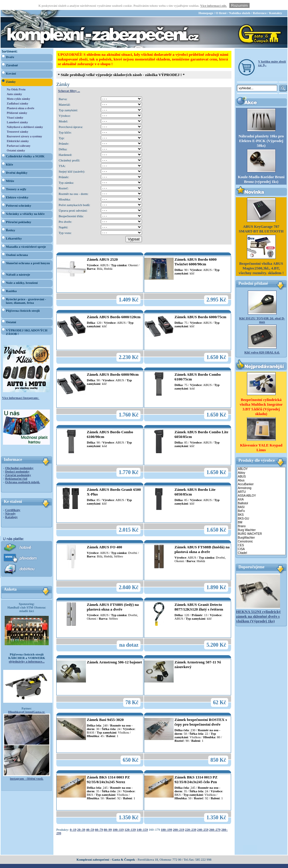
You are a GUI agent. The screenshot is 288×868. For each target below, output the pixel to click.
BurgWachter (261, 528)
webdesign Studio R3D (144, 866)
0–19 (73, 820)
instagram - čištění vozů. (27, 768)
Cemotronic (261, 532)
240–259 (203, 820)
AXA (261, 490)
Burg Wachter (261, 520)
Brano (261, 516)
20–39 (81, 820)
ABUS (261, 467)
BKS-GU (261, 509)
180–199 (166, 820)
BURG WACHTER (261, 524)
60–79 (99, 820)
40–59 (90, 820)
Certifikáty (13, 500)
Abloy (261, 463)
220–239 (191, 820)
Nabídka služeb (240, 3)
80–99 (108, 820)
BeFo (261, 501)
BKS (261, 505)
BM (261, 513)
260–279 (215, 820)
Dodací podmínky (17, 461)
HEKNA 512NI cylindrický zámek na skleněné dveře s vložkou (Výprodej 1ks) (258, 606)
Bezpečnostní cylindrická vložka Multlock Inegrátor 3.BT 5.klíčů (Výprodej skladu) (261, 397)
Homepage (206, 3)
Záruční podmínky (18, 465)
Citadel (261, 543)
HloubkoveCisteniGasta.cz (27, 702)
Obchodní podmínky (19, 458)
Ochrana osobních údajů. (22, 472)
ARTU (261, 482)
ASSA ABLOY (261, 486)
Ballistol (261, 494)
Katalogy (11, 507)
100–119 (118, 820)
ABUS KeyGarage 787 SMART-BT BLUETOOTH (261, 219)
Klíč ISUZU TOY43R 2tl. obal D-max (262, 310)
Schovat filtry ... (69, 81)
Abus (261, 471)
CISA (261, 539)
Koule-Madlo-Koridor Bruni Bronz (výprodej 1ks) (261, 169)
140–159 (142, 820)
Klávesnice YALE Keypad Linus (261, 438)
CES (261, 536)
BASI (261, 497)
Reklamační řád (16, 468)
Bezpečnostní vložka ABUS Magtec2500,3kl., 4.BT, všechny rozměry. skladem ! (261, 258)
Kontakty (276, 3)
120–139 (130, 820)
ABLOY (261, 459)
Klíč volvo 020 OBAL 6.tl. (262, 342)
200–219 (179, 820)
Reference (260, 3)
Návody (10, 503)
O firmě (221, 3)
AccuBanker (261, 475)
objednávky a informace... (27, 651)
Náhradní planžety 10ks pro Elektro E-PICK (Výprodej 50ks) (261, 131)
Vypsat (134, 229)
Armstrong (261, 478)
